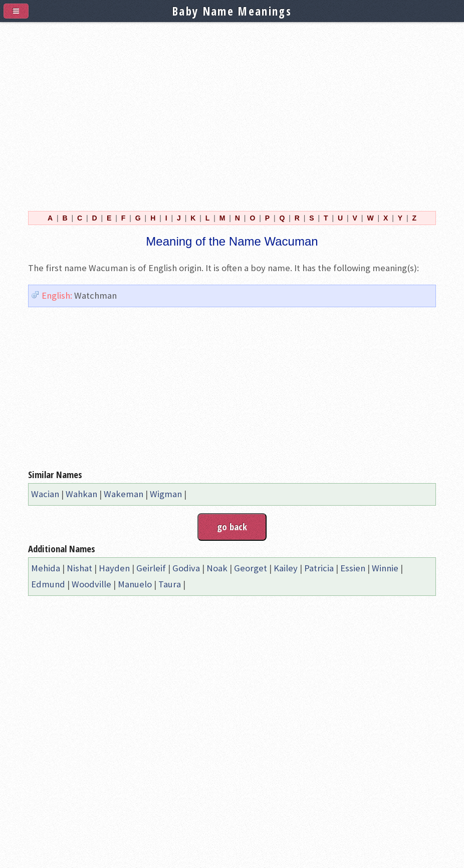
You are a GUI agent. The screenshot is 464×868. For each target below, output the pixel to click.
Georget (251, 568)
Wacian (45, 494)
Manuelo (135, 584)
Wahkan (81, 494)
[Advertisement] (232, 111)
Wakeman (124, 494)
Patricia (319, 568)
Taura (170, 584)
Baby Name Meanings (232, 11)
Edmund (48, 584)
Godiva (186, 568)
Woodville (91, 584)
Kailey (286, 568)
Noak (217, 568)
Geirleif (151, 568)
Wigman (166, 494)
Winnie (385, 568)
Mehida (46, 568)
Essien (353, 568)
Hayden (114, 568)
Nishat (79, 568)
